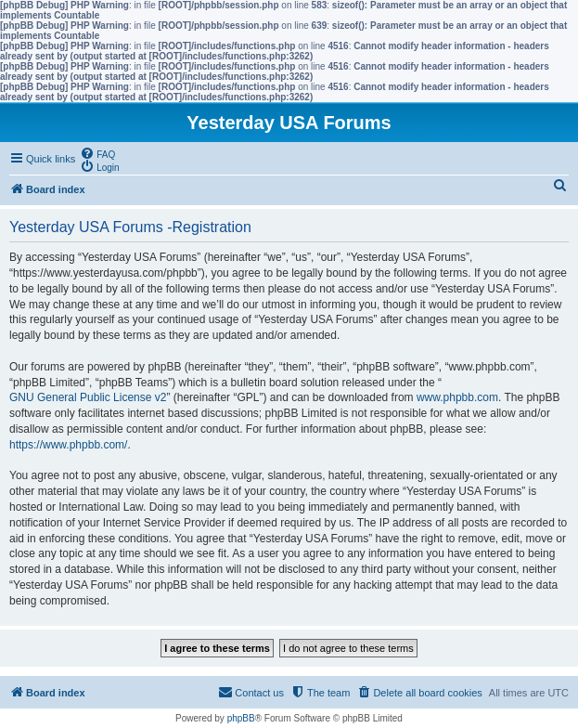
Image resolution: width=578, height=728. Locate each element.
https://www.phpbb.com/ (68, 445)
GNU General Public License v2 (88, 397)
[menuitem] (97, 153)
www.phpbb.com (457, 397)
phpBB (241, 718)
